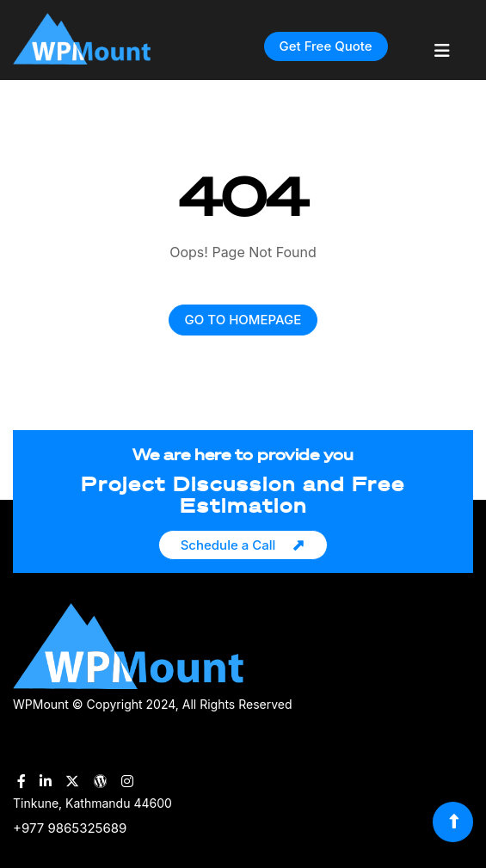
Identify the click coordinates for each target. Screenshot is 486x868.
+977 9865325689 (70, 828)
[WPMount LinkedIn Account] (46, 782)
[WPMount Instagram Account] (127, 782)
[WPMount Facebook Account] (22, 782)
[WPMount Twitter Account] (72, 782)
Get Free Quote (326, 46)
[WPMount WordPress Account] (101, 782)
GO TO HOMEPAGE (243, 320)
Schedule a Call (228, 545)
